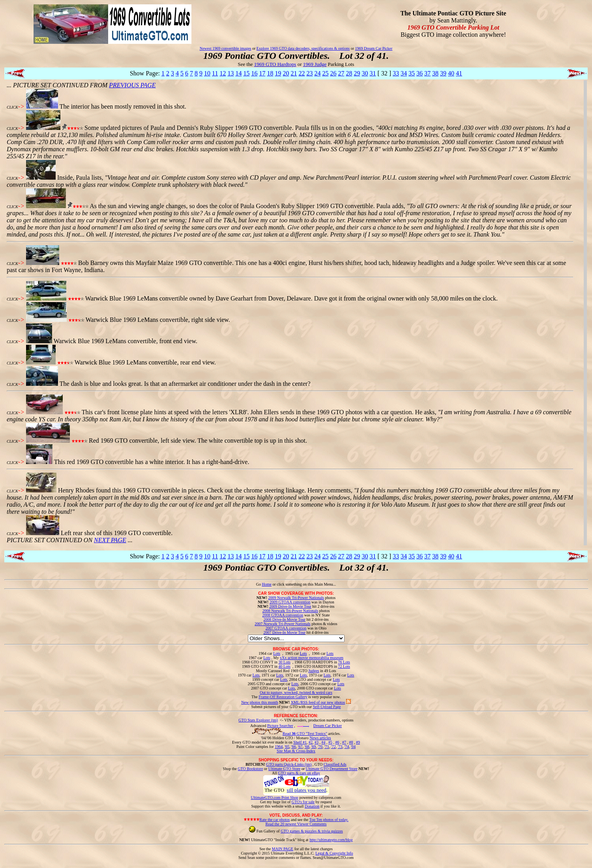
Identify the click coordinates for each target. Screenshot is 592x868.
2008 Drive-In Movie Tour (284, 619)
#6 (337, 742)
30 (365, 73)
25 (325, 73)
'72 (333, 747)
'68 (307, 747)
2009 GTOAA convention (290, 602)
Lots (277, 653)
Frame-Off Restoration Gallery (283, 697)
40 (451, 73)
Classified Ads (335, 764)
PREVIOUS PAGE (132, 85)
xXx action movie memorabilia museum (312, 658)
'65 (287, 747)
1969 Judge (315, 64)
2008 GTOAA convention (283, 615)
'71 (327, 747)
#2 (311, 742)
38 (435, 73)
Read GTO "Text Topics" (305, 734)
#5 (330, 742)
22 (302, 73)
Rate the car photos (274, 820)
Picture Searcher (280, 726)
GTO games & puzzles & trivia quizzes (312, 831)
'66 (294, 747)
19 (278, 73)
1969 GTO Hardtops (275, 64)
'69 (313, 747)
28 (349, 73)
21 (294, 73)
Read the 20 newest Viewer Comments (296, 824)
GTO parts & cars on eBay (299, 773)
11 (215, 73)
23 (309, 73)
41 (459, 73)
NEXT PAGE (110, 540)
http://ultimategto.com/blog (331, 840)
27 (341, 73)
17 (262, 73)
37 (427, 73)
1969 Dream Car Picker (374, 48)
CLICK (12, 107)
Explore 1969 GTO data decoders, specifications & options (303, 48)
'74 (347, 747)
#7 (344, 742)
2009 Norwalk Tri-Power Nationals (296, 598)
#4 (323, 742)
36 (420, 73)
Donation (312, 806)
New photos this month (259, 702)
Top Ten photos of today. (329, 820)
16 (254, 73)
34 (404, 73)
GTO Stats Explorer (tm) (258, 720)
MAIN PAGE (283, 849)
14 (238, 73)
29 (357, 73)
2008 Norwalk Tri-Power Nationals (290, 611)
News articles (320, 738)
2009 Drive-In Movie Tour (290, 606)
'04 (353, 747)
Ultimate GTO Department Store (332, 769)
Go (259, 584)
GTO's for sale (303, 802)
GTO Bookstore (250, 769)
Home (266, 584)
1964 (279, 747)
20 (286, 73)
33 (396, 73)
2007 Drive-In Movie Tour (284, 632)
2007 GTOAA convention (286, 628)
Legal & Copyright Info (334, 853)
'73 (340, 747)
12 (223, 73)
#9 (358, 742)
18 (270, 73)
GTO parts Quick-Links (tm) (289, 764)
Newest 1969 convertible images (226, 48)
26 (333, 73)
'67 (300, 747)
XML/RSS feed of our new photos (318, 702)
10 (207, 73)
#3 (317, 742)
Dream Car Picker (328, 726)
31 (373, 73)
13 (230, 73)
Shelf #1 (300, 742)
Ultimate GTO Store (284, 769)
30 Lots (285, 662)
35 (412, 73)
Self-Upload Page (327, 707)
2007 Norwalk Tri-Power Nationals (282, 624)
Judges (314, 671)
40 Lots (285, 666)
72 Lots (344, 666)
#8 (351, 742)
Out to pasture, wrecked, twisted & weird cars (296, 692)
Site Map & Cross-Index (296, 752)
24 (317, 73)
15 (246, 73)
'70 (320, 747)
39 (443, 73)
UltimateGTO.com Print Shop (275, 798)
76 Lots (344, 662)
